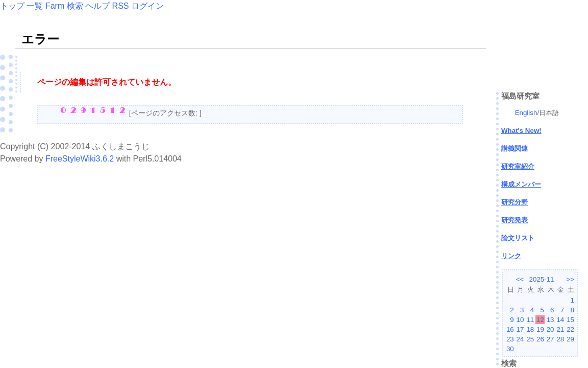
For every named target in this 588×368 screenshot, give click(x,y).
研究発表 (514, 220)
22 (570, 329)
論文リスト (518, 238)
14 (560, 320)
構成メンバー (521, 184)
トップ (12, 6)
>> (570, 279)
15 (570, 320)
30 (510, 349)
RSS (121, 6)
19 (540, 329)
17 (520, 329)
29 (570, 339)
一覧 (35, 6)
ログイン (148, 6)
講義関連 (514, 148)
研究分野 (514, 202)
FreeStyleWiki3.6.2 (80, 159)
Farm (55, 6)
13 (550, 320)
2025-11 (542, 279)
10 (520, 320)
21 (560, 329)
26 (540, 339)
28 (560, 339)
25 (530, 339)
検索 (75, 6)
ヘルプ (97, 6)
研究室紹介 (518, 166)
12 (540, 320)
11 (530, 320)
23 (510, 339)
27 (550, 339)
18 (530, 329)
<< (520, 279)
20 (550, 329)
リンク (511, 256)
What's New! (521, 131)
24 (520, 339)
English (526, 113)
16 (510, 329)
